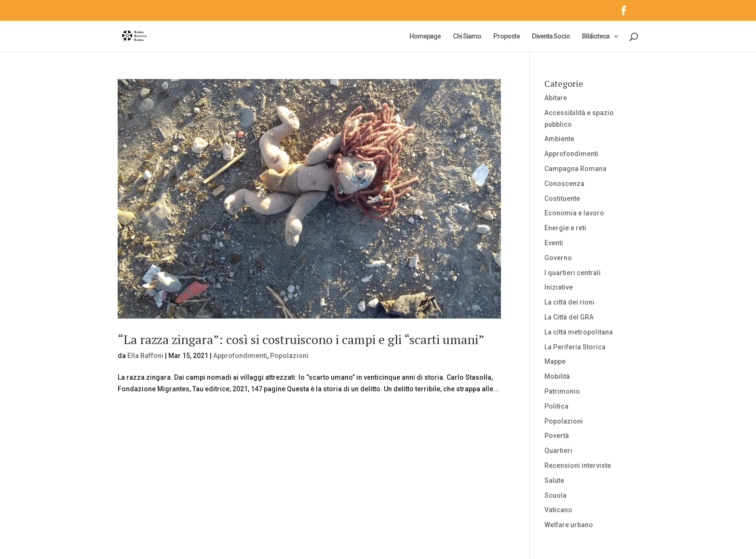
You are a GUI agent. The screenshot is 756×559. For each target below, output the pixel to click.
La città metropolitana (579, 332)
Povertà (557, 436)
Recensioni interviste (578, 466)
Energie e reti (565, 228)
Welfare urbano (569, 525)
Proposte (506, 36)
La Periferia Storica (575, 347)
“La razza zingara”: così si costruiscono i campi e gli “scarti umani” (301, 339)
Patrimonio (562, 391)
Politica (556, 406)
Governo (558, 258)
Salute (554, 480)
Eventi (554, 243)
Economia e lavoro (574, 213)
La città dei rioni (569, 302)
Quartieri (558, 451)
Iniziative (559, 287)
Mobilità (557, 376)
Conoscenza (564, 184)
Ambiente (559, 139)
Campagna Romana (575, 169)
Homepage (425, 36)
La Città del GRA (569, 317)
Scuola (555, 495)
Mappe (555, 361)
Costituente (562, 199)
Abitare (556, 98)
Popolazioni (289, 356)
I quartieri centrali (573, 273)
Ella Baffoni (145, 356)
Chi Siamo (467, 36)
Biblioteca (596, 36)
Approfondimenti (240, 356)
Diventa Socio (551, 36)
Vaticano (558, 510)
